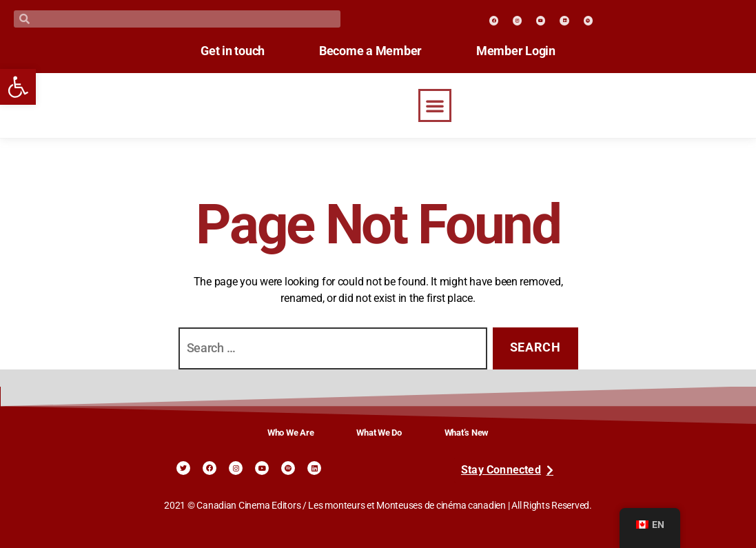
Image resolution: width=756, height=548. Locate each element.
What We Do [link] (379, 433)
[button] (435, 105)
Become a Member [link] (370, 51)
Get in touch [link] (225, 51)
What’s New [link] (467, 433)
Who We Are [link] (290, 433)
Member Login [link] (523, 51)
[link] (18, 87)
